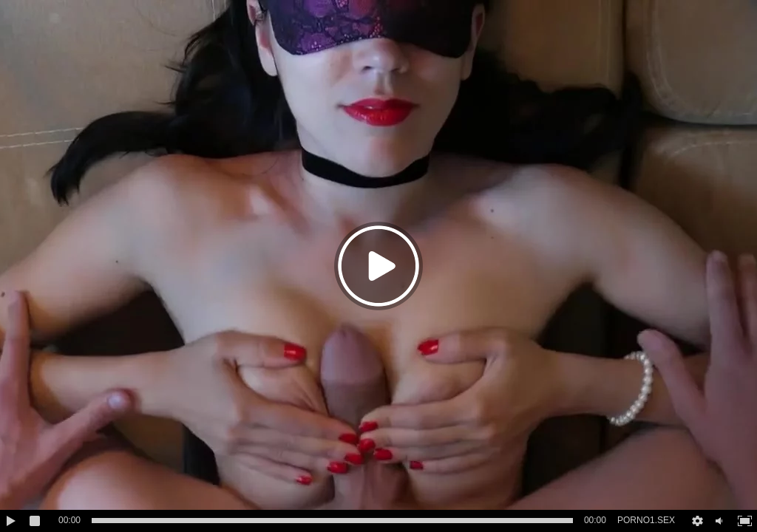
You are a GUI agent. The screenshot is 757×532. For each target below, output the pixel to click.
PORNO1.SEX (646, 520)
